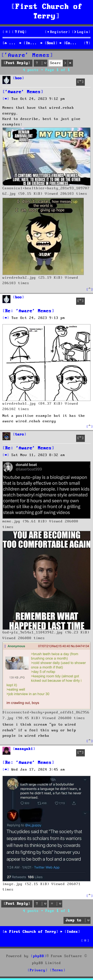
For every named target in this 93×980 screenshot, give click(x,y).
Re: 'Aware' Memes (28, 311)
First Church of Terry (49, 12)
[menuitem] (19, 32)
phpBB (39, 956)
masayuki (24, 749)
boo (18, 78)
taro (20, 434)
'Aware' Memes (27, 55)
